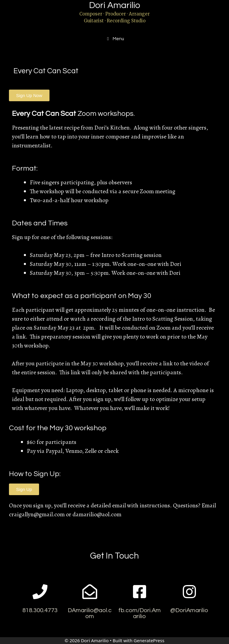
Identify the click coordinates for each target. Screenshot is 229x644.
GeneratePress (149, 640)
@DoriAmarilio (189, 610)
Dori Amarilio (115, 5)
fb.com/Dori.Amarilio (140, 613)
